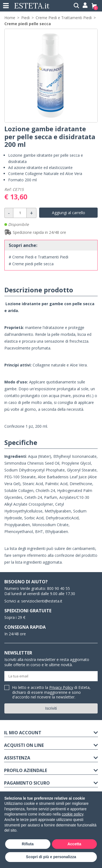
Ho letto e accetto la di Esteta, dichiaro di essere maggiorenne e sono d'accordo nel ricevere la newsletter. (51, 692)
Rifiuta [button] (28, 844)
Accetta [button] (74, 844)
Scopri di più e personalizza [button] (51, 857)
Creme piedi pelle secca (28, 24)
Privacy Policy (61, 687)
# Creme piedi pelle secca (31, 264)
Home (10, 18)
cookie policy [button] (72, 814)
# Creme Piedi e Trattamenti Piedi (38, 257)
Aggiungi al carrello (69, 213)
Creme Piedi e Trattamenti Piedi (64, 18)
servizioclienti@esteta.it (42, 601)
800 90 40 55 (58, 588)
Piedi (25, 18)
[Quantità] (20, 213)
